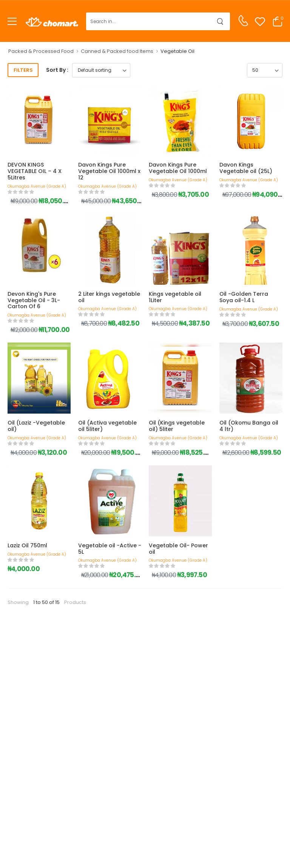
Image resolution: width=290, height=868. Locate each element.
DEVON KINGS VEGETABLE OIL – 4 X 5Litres (35, 171)
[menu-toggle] (12, 22)
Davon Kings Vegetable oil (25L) (246, 168)
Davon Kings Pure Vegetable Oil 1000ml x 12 (109, 171)
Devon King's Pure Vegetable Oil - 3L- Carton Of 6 (34, 300)
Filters (23, 70)
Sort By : (57, 70)
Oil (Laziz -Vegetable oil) (36, 426)
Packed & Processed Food (41, 51)
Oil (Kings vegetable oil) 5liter (177, 426)
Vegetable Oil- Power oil (178, 549)
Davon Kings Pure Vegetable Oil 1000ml (178, 168)
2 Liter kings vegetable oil (109, 297)
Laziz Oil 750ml (27, 545)
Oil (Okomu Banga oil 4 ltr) (249, 426)
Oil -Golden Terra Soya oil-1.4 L (244, 297)
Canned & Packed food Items (117, 51)
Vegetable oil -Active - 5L (110, 549)
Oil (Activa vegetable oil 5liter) (107, 426)
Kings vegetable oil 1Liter (175, 297)
